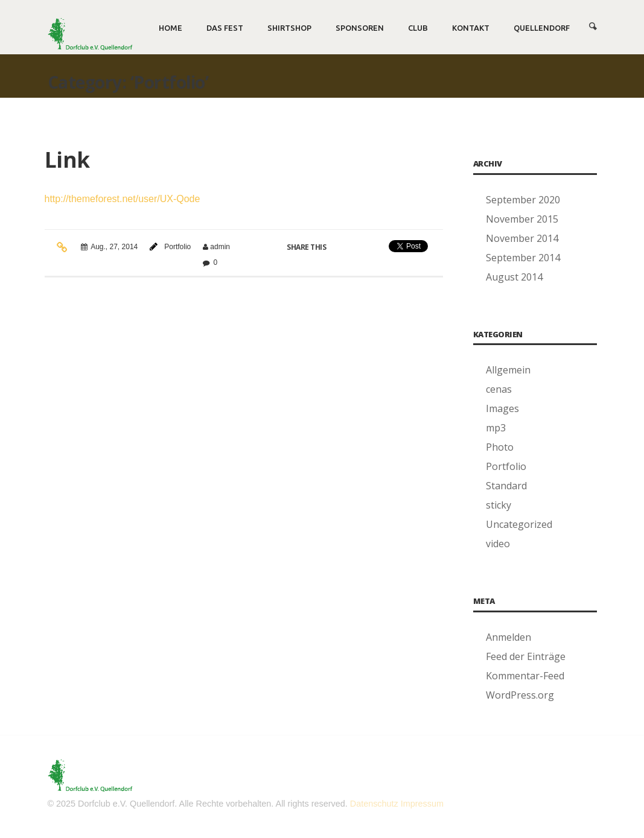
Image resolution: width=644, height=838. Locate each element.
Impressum (422, 804)
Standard (506, 486)
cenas (499, 389)
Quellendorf (542, 28)
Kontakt (471, 28)
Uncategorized (519, 524)
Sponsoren (360, 28)
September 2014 (523, 258)
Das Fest (225, 28)
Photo (500, 447)
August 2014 (514, 277)
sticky (499, 505)
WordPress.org (520, 695)
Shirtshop (289, 28)
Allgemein (508, 370)
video (498, 544)
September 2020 (523, 200)
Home (171, 28)
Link (67, 160)
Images (502, 408)
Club (418, 28)
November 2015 (522, 219)
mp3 (496, 428)
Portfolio (177, 247)
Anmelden (509, 637)
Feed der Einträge (526, 656)
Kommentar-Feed (525, 676)
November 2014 (522, 238)
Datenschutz (374, 804)
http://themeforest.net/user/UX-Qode (123, 199)
